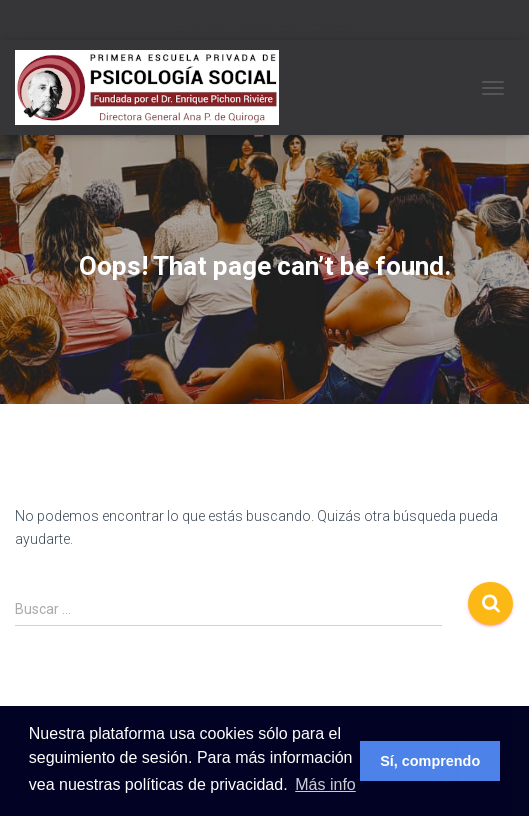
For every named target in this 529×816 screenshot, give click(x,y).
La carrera (199, 28)
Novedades (266, 28)
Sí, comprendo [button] (430, 761)
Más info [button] (325, 784)
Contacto (331, 28)
